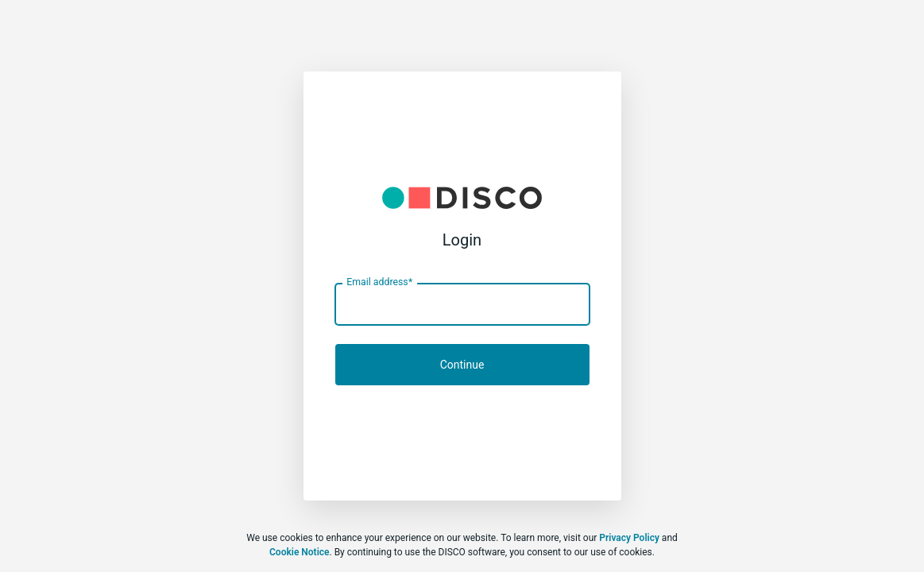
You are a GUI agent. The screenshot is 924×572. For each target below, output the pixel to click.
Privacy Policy (629, 538)
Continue (462, 365)
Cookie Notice (299, 552)
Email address (379, 282)
